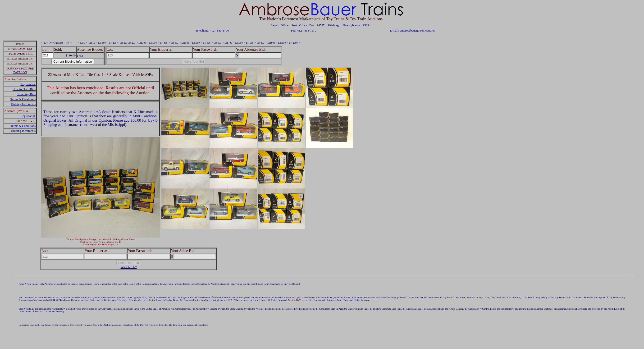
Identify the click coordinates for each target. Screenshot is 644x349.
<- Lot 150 (111, 43)
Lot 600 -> (208, 43)
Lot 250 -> (133, 43)
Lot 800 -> (251, 43)
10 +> (69, 43)
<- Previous (52, 43)
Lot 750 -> (240, 43)
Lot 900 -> (272, 43)
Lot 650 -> (219, 43)
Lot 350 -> (154, 43)
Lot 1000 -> (295, 43)
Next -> (62, 43)
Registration (28, 84)
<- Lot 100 (101, 43)
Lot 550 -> (197, 43)
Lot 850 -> (262, 43)
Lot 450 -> (176, 43)
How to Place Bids (24, 89)
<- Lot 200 (122, 43)
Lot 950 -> (283, 43)
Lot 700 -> (230, 43)
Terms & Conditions (23, 99)
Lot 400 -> (165, 43)
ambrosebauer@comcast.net (417, 30)
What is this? (129, 267)
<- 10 (43, 43)
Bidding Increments (23, 104)
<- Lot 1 (81, 43)
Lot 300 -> (144, 43)
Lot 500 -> (187, 43)
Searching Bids (26, 94)
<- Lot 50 (90, 43)
